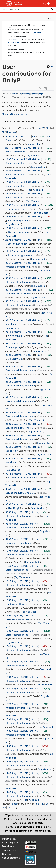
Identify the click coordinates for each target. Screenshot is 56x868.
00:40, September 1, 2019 (18, 489)
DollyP (14, 94)
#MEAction (17, 40)
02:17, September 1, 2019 (18, 321)
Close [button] (48, 19)
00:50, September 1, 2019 (18, 459)
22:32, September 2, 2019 (18, 205)
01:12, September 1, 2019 (18, 413)
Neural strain (12, 324)
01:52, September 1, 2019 (18, 382)
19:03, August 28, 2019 (17, 551)
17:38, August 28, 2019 (17, 677)
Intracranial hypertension (21, 255)
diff (29, 137)
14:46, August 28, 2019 (17, 792)
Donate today (14, 43)
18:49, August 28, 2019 (17, 566)
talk (19, 94)
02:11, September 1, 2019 (18, 344)
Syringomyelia (15, 336)
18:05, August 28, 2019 (17, 616)
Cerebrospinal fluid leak (17, 555)
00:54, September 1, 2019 (18, 447)
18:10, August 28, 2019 (17, 581)
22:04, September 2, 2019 (18, 217)
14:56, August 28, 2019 (17, 746)
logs (41, 94)
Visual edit (37, 144)
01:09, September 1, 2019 (18, 424)
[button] (28, 122)
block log (26, 94)
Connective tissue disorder (19, 528)
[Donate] (30, 859)
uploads (35, 94)
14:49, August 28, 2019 (17, 773)
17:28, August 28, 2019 (17, 704)
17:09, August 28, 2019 (17, 720)
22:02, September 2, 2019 (18, 240)
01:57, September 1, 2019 (18, 367)
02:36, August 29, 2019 (17, 524)
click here (38, 33)
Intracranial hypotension (18, 267)
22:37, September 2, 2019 (18, 160)
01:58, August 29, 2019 (17, 539)
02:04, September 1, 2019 (18, 355)
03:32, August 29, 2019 (17, 512)
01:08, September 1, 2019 (18, 436)
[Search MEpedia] (28, 10)
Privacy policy (9, 839)
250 (9, 132)
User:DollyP (14, 508)
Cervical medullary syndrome (20, 370)
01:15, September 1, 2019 (18, 397)
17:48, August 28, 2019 (17, 646)
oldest (15, 128)
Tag (29, 144)
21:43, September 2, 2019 (18, 252)
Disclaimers (8, 847)
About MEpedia (10, 843)
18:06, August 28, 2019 (17, 600)
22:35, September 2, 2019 (18, 171)
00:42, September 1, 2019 (18, 474)
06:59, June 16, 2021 (16, 137)
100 (4, 132)
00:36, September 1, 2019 (18, 505)
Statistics (7, 854)
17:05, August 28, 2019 (17, 731)
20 (47, 128)
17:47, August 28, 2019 (17, 662)
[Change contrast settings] (49, 4)
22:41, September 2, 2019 (18, 148)
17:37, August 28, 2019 (17, 689)
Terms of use (9, 850)
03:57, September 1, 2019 (18, 263)
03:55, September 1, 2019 (18, 278)
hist (34, 137)
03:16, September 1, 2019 (18, 301)
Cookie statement (11, 858)
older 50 (40, 128)
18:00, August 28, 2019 (17, 631)
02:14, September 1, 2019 (18, 332)
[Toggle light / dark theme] (45, 4)
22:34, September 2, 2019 (18, 182)
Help (51, 67)
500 (15, 132)
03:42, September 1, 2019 (18, 290)
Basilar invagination (15, 152)
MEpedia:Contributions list (15, 114)
